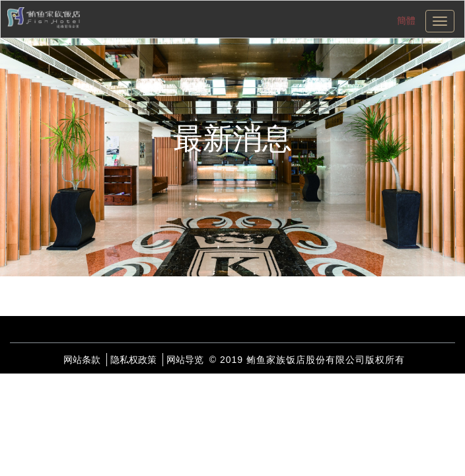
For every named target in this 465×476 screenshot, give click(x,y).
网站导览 (185, 360)
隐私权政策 (133, 360)
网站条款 (82, 360)
